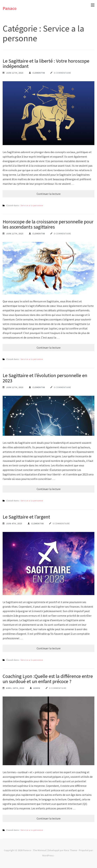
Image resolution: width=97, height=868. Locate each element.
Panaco (10, 8)
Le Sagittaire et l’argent (26, 517)
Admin (37, 688)
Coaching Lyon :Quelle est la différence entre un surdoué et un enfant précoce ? (48, 679)
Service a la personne (32, 205)
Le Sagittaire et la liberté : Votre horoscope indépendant (46, 63)
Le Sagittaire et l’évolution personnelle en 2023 (45, 378)
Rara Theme (71, 850)
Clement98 (39, 73)
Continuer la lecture (49, 194)
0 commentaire (62, 73)
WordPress (48, 855)
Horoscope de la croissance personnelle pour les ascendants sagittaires (48, 224)
